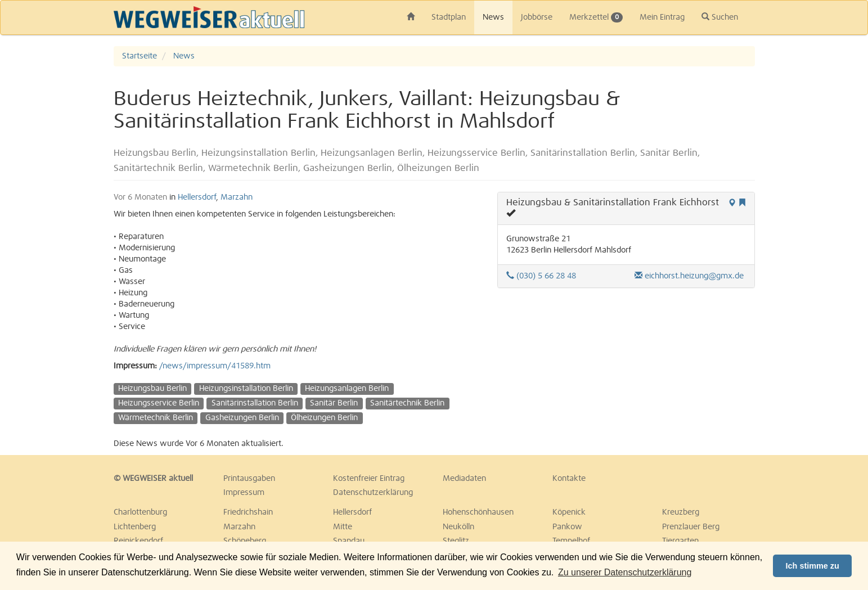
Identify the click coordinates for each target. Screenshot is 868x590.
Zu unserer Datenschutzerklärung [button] (625, 572)
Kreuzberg (681, 512)
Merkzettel (596, 17)
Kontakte (569, 479)
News (493, 17)
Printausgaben (249, 479)
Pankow (567, 527)
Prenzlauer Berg (691, 527)
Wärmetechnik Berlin (156, 418)
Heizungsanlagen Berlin (347, 389)
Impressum (244, 493)
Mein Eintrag (662, 17)
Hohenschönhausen (478, 512)
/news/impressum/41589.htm (215, 366)
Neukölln (458, 527)
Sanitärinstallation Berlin (255, 403)
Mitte (343, 527)
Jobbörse (537, 17)
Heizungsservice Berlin (159, 403)
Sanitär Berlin (334, 403)
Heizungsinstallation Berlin (246, 389)
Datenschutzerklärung (373, 493)
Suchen (720, 17)
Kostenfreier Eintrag (369, 479)
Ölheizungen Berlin (324, 418)
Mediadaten (464, 479)
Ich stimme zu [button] (813, 566)
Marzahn (237, 197)
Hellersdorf (197, 197)
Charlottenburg (140, 512)
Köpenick (569, 512)
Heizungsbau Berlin (152, 389)
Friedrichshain (248, 512)
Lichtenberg (135, 527)
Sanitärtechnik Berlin (407, 403)
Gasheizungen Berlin (242, 418)
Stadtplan (449, 17)
